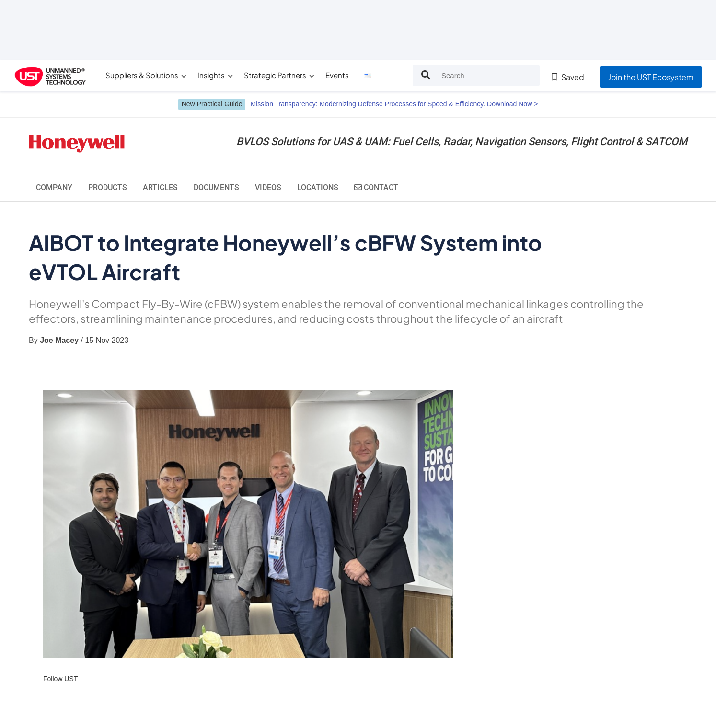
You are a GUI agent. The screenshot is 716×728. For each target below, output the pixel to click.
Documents (216, 188)
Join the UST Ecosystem (651, 77)
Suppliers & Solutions (142, 75)
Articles (160, 188)
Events (337, 75)
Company (54, 188)
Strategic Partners (275, 75)
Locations (318, 188)
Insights (211, 75)
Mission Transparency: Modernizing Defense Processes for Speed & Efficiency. (394, 104)
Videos (268, 188)
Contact (376, 188)
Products (108, 188)
